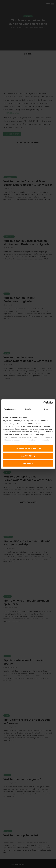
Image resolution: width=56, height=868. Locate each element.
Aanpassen (28, 456)
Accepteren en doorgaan (28, 448)
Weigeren (28, 463)
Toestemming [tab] (10, 409)
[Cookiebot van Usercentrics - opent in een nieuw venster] (43, 403)
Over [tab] (46, 409)
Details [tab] (28, 409)
